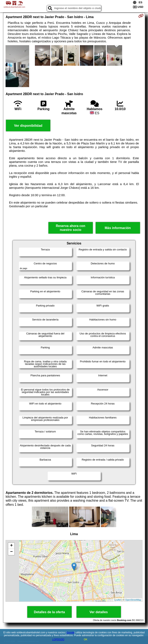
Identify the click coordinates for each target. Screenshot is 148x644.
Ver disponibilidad (28, 126)
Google (71, 632)
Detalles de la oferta (49, 612)
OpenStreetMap (133, 600)
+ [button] (11, 546)
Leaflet (118, 600)
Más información (118, 228)
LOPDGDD (58, 639)
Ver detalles (99, 612)
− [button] (11, 552)
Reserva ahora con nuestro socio (71, 228)
